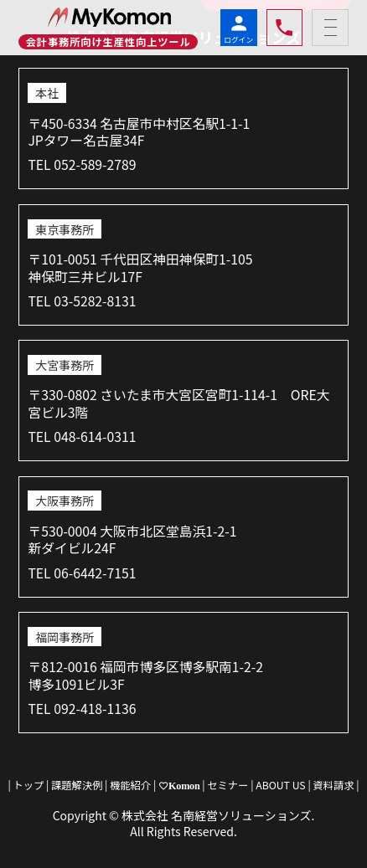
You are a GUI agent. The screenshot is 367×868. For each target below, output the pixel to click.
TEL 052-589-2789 (82, 164)
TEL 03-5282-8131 (82, 301)
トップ (28, 785)
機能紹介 (130, 785)
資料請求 (334, 785)
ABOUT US (280, 785)
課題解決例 (77, 785)
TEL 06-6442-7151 (82, 573)
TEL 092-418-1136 (82, 709)
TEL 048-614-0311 (82, 437)
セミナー (228, 785)
